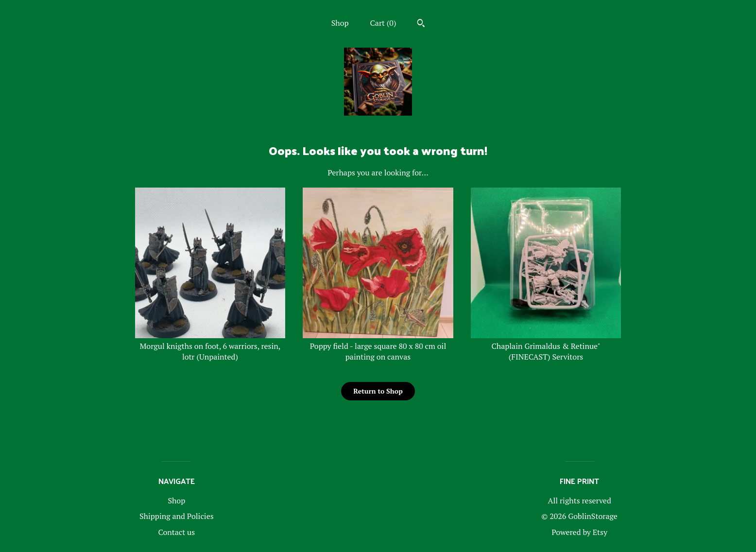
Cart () (383, 23)
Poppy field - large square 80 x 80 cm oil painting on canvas (378, 346)
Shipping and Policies (177, 516)
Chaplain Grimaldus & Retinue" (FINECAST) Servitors (546, 346)
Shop (340, 23)
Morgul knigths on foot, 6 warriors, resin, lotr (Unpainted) (210, 346)
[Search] (421, 24)
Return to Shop (378, 391)
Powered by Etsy (579, 532)
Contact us (176, 532)
